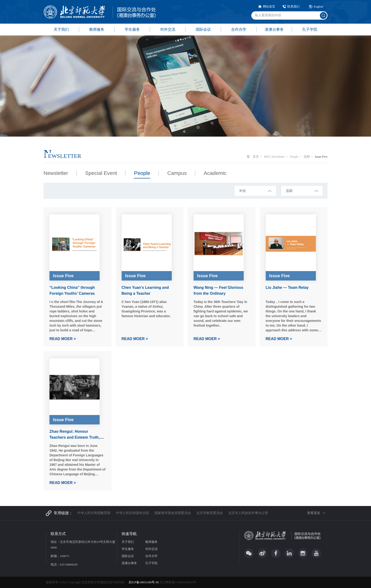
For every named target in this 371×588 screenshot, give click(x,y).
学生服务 (132, 29)
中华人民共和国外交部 (132, 513)
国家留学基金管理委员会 (173, 513)
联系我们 (293, 6)
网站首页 (269, 6)
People (294, 157)
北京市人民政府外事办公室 (248, 513)
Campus (177, 173)
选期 (307, 157)
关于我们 (61, 29)
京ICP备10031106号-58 (144, 582)
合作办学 (239, 29)
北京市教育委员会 (210, 513)
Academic (215, 173)
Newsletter (56, 173)
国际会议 (203, 29)
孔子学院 (310, 29)
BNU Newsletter (274, 157)
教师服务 (97, 29)
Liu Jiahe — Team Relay (287, 288)
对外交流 (168, 29)
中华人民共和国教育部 (94, 513)
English (318, 6)
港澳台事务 (274, 29)
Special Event (101, 173)
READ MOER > (63, 339)
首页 (256, 157)
